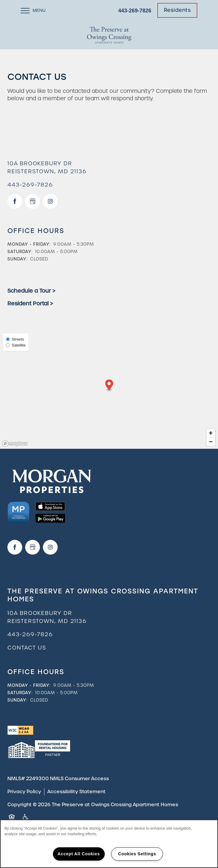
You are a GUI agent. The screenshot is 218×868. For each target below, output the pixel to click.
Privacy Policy (24, 792)
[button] (177, 10)
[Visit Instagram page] (50, 201)
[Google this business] (33, 201)
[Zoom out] (211, 442)
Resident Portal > (30, 303)
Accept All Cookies (79, 854)
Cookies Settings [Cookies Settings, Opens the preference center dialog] (137, 854)
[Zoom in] (211, 433)
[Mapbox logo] (15, 444)
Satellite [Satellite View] (16, 345)
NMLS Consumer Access (79, 779)
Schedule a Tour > (31, 291)
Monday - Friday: (29, 244)
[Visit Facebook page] (15, 201)
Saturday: (20, 252)
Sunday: (17, 259)
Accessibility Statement (76, 792)
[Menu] (33, 10)
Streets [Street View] (15, 339)
